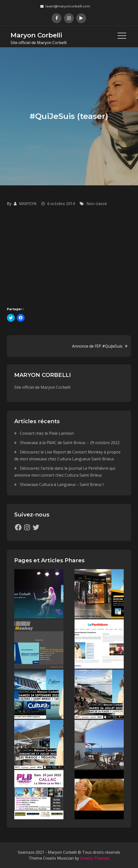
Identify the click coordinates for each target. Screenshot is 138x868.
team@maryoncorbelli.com (65, 6)
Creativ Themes (95, 858)
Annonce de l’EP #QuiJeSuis (97, 346)
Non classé (97, 204)
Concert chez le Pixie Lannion (47, 433)
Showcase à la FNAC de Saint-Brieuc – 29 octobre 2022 (70, 443)
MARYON (28, 204)
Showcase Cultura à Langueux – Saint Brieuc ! (62, 484)
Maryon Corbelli (36, 35)
